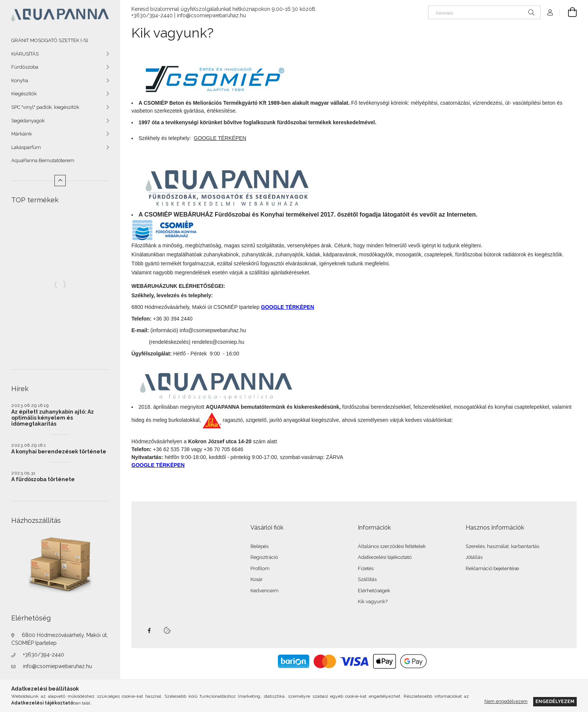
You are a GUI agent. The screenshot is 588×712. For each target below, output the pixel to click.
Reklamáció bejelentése (492, 568)
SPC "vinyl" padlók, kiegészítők (45, 107)
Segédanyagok (28, 121)
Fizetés (366, 568)
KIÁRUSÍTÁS (25, 54)
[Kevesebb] (60, 181)
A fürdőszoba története (43, 479)
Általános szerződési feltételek (392, 546)
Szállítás (367, 579)
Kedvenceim (265, 591)
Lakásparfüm (26, 147)
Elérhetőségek (374, 591)
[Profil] (550, 12)
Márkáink (22, 134)
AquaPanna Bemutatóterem (43, 160)
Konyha (20, 81)
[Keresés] (484, 12)
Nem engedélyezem (506, 701)
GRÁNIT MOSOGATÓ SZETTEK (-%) (50, 40)
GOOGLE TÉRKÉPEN (288, 307)
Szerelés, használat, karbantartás (502, 546)
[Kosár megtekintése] (568, 12)
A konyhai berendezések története (59, 452)
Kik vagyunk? (373, 601)
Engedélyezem (555, 701)
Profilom (260, 568)
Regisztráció (264, 557)
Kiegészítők (24, 94)
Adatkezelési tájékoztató (385, 557)
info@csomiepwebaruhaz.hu (57, 666)
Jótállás (474, 557)
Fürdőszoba (25, 67)
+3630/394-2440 (44, 655)
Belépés (259, 546)
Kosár (257, 579)
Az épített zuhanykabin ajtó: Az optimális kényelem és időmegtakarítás (53, 418)
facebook (149, 631)
